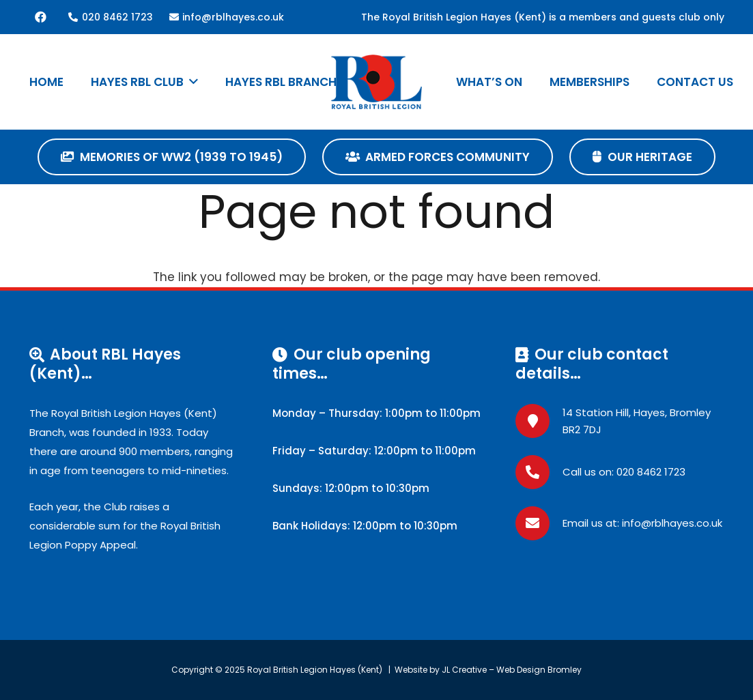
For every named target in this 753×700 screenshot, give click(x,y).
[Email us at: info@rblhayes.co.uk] (539, 523)
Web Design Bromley (539, 670)
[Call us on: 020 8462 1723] (539, 472)
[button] (191, 82)
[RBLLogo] (376, 82)
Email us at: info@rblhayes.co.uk (642, 523)
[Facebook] (41, 17)
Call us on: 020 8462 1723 (624, 472)
